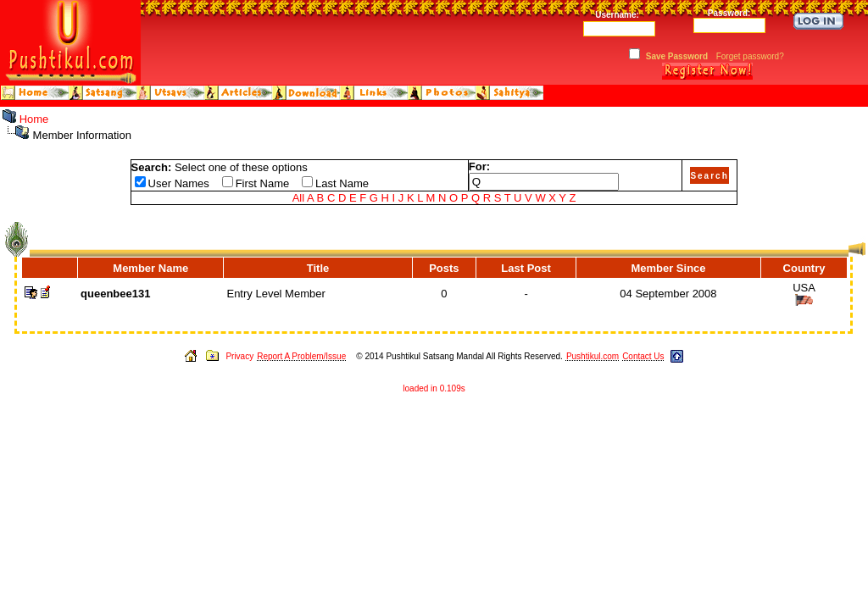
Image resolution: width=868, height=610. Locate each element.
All (298, 198)
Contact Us (643, 356)
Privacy (239, 356)
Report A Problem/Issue (301, 356)
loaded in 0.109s (434, 388)
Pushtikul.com (593, 356)
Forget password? (750, 56)
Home (34, 119)
